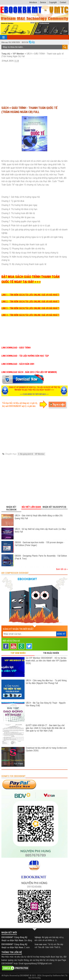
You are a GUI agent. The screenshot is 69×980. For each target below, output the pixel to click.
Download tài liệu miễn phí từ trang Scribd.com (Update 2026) (46, 749)
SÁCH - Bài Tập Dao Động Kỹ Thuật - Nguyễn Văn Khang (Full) (46, 704)
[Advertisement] (34, 83)
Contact (63, 2)
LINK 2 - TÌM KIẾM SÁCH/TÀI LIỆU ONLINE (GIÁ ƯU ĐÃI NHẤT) (30, 302)
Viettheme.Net (58, 975)
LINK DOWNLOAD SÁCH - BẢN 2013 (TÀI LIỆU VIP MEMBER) (29, 372)
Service (43, 2)
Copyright (53, 2)
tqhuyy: (38, 937)
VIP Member (18, 54)
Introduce (33, 2)
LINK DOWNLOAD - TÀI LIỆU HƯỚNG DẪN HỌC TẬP (25, 356)
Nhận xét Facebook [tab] (11, 508)
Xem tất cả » (62, 569)
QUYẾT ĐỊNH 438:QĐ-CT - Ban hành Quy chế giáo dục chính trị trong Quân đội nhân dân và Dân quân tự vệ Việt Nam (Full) (45, 728)
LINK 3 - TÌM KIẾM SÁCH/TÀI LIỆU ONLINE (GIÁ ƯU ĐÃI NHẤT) (30, 308)
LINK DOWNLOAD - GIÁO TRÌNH (16, 348)
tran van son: (41, 944)
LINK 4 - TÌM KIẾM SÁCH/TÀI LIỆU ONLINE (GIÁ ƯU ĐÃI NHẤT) (30, 315)
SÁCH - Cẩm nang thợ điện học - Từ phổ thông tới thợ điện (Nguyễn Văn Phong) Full (46, 682)
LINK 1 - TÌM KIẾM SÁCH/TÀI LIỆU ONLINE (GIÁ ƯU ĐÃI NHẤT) (30, 295)
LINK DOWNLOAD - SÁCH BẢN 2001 (18, 364)
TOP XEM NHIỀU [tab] (18, 653)
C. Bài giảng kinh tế (26, 454)
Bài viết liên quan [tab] (31, 507)
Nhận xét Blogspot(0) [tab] (54, 507)
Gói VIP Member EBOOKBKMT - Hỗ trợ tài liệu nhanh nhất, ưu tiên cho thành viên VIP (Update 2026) (46, 661)
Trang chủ (6, 54)
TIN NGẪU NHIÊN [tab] (51, 653)
